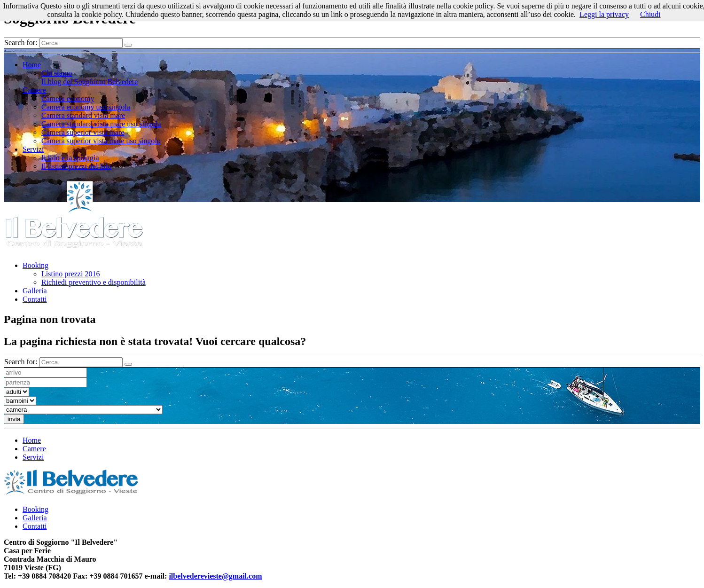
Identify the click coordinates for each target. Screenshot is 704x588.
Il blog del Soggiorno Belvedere (90, 82)
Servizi (33, 149)
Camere (34, 90)
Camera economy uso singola (86, 107)
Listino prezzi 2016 (70, 274)
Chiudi (650, 14)
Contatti (35, 299)
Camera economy (68, 98)
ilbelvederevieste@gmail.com (215, 576)
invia (14, 419)
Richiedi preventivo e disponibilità (94, 282)
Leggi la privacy (604, 14)
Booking (35, 265)
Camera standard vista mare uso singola (101, 124)
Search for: (21, 43)
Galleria (35, 291)
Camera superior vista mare (83, 132)
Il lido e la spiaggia (70, 158)
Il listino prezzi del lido (76, 166)
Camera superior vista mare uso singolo (101, 141)
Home (32, 65)
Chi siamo (57, 73)
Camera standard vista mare (83, 115)
